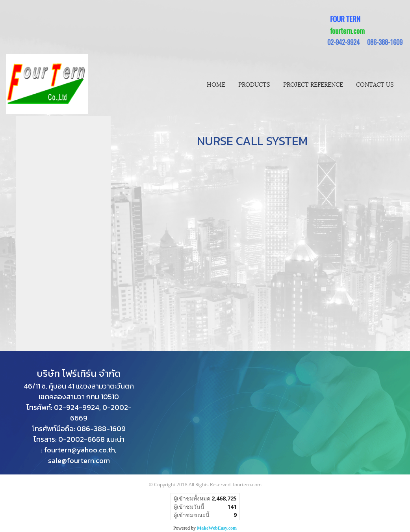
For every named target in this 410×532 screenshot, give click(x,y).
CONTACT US (375, 84)
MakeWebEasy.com (217, 528)
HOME (216, 84)
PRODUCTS (254, 84)
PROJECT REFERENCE (313, 84)
